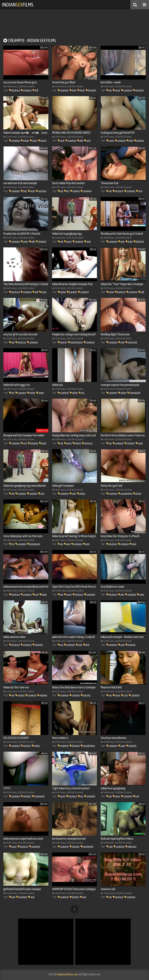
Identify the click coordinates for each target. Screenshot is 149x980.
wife (80, 140)
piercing (86, 695)
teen (130, 140)
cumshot (130, 443)
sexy (67, 544)
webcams (131, 846)
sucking (75, 191)
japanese (138, 90)
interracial (131, 342)
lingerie (74, 897)
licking (77, 443)
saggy (40, 393)
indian (25, 140)
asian (24, 241)
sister (139, 443)
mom (31, 191)
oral (139, 191)
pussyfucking (125, 493)
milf (35, 90)
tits (67, 191)
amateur (139, 140)
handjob (72, 292)
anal (87, 140)
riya (82, 393)
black (81, 90)
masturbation (75, 342)
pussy (116, 90)
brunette (91, 90)
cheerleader (134, 393)
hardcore (14, 90)
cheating (41, 241)
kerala (42, 140)
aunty (34, 140)
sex (109, 90)
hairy (73, 90)
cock (61, 140)
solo (73, 493)
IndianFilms (18, 5)
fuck (24, 191)
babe (129, 241)
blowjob (139, 241)
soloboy (26, 746)
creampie (26, 90)
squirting (41, 191)
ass (60, 645)
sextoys (62, 342)
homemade (34, 544)
